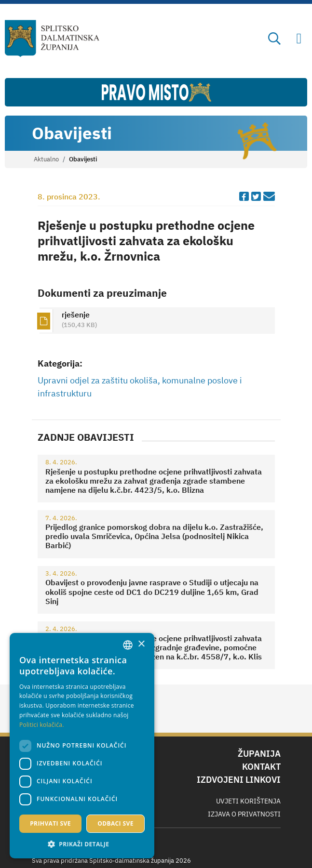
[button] (82, 844)
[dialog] (82, 746)
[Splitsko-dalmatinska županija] (52, 39)
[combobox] (128, 645)
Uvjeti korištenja (248, 801)
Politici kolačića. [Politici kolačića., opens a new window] (42, 725)
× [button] (141, 644)
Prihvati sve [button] (50, 823)
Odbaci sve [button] (115, 823)
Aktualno (46, 159)
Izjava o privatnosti (244, 814)
